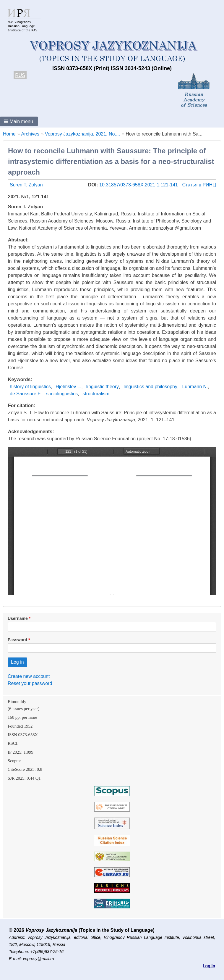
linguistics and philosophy (151, 387)
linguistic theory (103, 387)
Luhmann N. (195, 387)
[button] (19, 121)
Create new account (29, 676)
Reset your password (30, 683)
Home (9, 134)
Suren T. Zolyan (26, 185)
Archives (30, 134)
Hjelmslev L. (68, 387)
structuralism (96, 394)
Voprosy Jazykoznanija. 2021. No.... (82, 134)
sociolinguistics (62, 394)
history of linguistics (30, 387)
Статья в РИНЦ (199, 185)
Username (18, 618)
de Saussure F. (26, 394)
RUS (20, 75)
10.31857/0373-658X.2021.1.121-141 (139, 185)
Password (17, 640)
